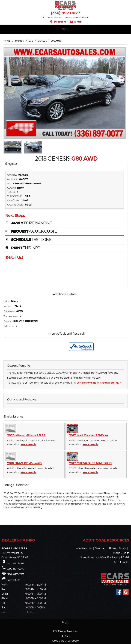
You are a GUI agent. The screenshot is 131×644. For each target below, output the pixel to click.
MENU (66, 29)
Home (7, 41)
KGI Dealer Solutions (65, 631)
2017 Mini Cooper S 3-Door (89, 435)
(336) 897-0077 (65, 13)
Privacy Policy (117, 548)
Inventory (19, 41)
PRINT (23, 248)
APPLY (29, 223)
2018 (31, 41)
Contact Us (13, 580)
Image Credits (121, 553)
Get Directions (15, 563)
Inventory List (84, 548)
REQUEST (31, 232)
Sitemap (100, 548)
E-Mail (76, 22)
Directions (58, 22)
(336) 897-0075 (15, 574)
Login (66, 622)
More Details (29, 444)
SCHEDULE (28, 240)
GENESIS (42, 41)
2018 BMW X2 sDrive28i (25, 463)
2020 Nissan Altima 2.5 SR (26, 435)
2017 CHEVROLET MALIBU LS (91, 463)
